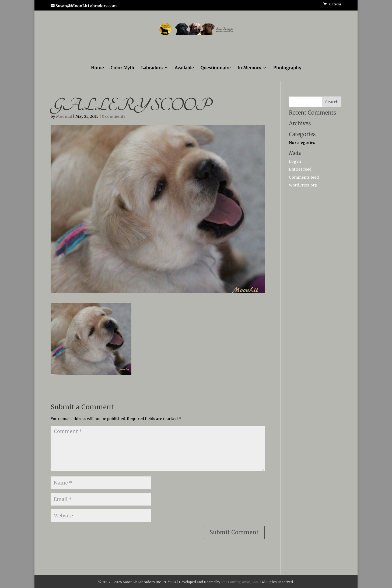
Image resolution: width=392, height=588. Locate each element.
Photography (287, 68)
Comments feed (304, 177)
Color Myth (122, 68)
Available (184, 68)
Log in (295, 161)
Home (97, 68)
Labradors (152, 68)
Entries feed (300, 169)
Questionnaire (216, 68)
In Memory (249, 68)
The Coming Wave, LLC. (240, 582)
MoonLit (64, 116)
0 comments (113, 116)
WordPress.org (303, 185)
